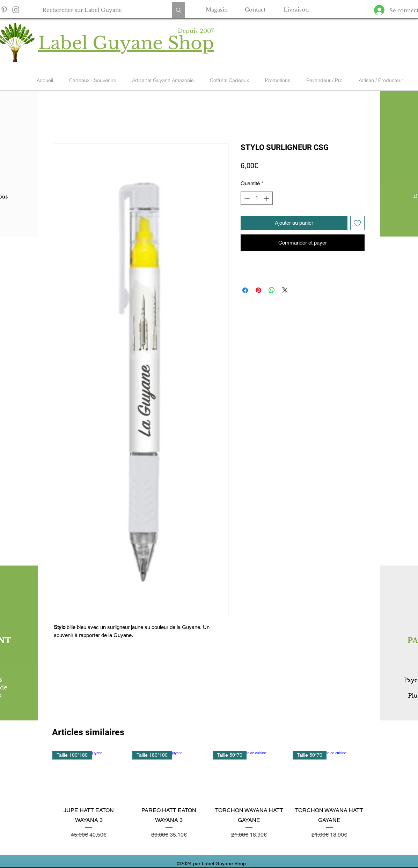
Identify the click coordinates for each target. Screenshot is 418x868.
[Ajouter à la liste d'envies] (357, 223)
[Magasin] (217, 9)
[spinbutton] (256, 198)
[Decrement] (246, 198)
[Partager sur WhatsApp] (272, 290)
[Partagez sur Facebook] (245, 290)
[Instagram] (16, 10)
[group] (209, 800)
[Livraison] (296, 9)
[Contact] (255, 9)
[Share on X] (285, 290)
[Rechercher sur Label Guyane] (100, 10)
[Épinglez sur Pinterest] (258, 290)
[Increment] (267, 198)
